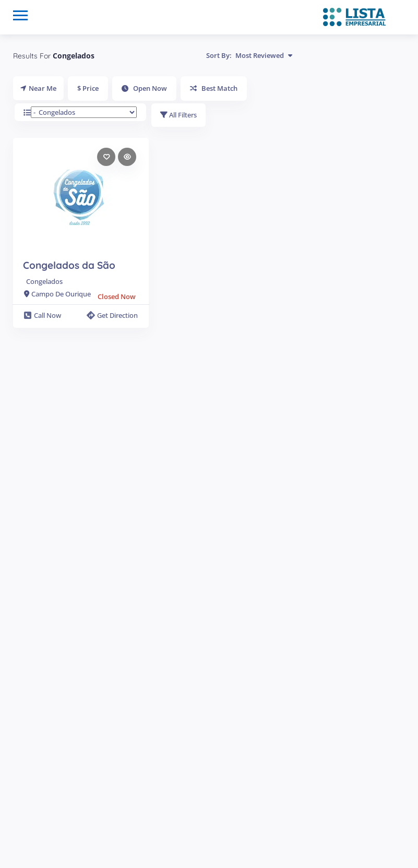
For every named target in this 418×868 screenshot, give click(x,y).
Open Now (144, 88)
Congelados (44, 282)
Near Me (38, 88)
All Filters (179, 115)
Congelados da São (69, 266)
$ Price (88, 88)
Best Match (214, 88)
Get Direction (112, 316)
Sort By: (249, 55)
